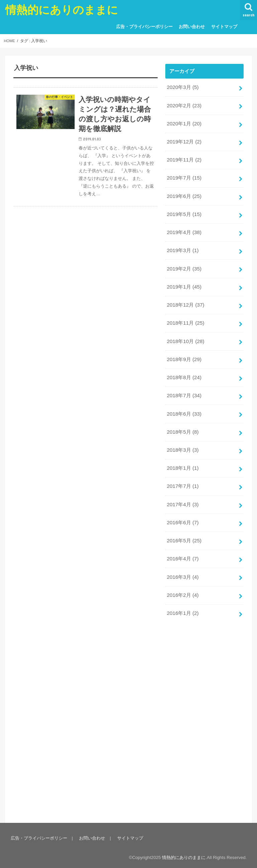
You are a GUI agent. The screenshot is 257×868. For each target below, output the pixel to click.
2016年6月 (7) (182, 512)
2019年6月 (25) (184, 193)
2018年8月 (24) (184, 370)
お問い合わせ (190, 27)
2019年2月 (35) (184, 264)
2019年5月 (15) (184, 211)
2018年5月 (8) (182, 423)
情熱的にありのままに (62, 10)
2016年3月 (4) (182, 565)
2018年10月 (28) (185, 335)
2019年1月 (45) (184, 282)
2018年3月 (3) (182, 441)
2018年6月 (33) (184, 406)
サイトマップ (223, 27)
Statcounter (14, 864)
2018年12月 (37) (185, 300)
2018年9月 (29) (184, 352)
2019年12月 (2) (184, 140)
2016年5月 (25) (184, 529)
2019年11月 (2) (184, 158)
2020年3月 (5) (182, 87)
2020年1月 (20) (184, 123)
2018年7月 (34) (184, 388)
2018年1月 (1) (182, 459)
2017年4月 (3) (182, 494)
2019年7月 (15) (184, 176)
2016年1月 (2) (182, 600)
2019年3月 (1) (182, 246)
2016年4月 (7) (182, 547)
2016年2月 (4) (182, 582)
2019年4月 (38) (184, 229)
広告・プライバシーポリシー (143, 27)
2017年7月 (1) (182, 476)
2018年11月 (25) (185, 317)
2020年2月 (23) (184, 105)
